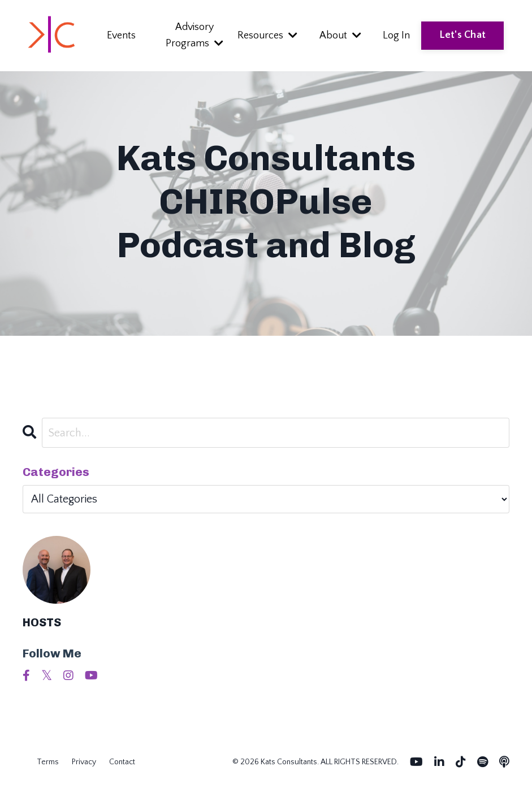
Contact (122, 762)
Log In (396, 36)
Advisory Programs (194, 35)
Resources (267, 36)
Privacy (84, 762)
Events (121, 36)
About (340, 36)
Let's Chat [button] (463, 35)
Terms (48, 762)
